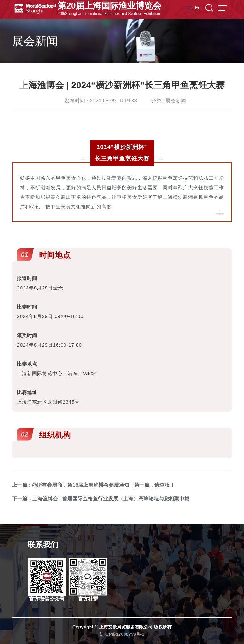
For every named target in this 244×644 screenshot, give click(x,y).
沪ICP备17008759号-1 (122, 634)
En (197, 8)
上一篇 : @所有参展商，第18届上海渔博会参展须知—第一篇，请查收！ (93, 485)
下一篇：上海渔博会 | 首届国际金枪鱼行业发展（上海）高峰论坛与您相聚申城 (101, 499)
